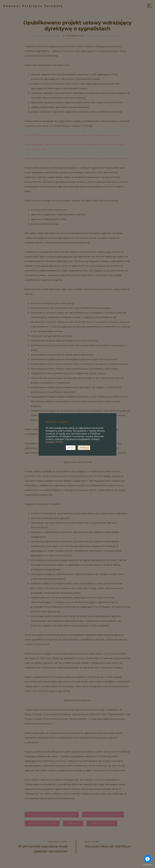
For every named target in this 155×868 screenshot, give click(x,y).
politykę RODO (54, 442)
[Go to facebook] (148, 859)
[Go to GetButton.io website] (148, 865)
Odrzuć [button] (71, 448)
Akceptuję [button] (84, 448)
